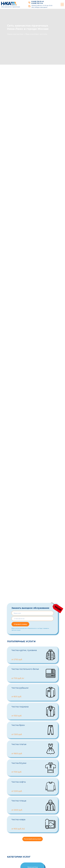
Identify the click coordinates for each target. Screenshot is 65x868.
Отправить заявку (20, 624)
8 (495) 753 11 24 (37, 3)
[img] (29, 3)
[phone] (33, 619)
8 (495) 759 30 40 (38, 1)
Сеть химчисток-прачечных (10, 7)
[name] (33, 613)
